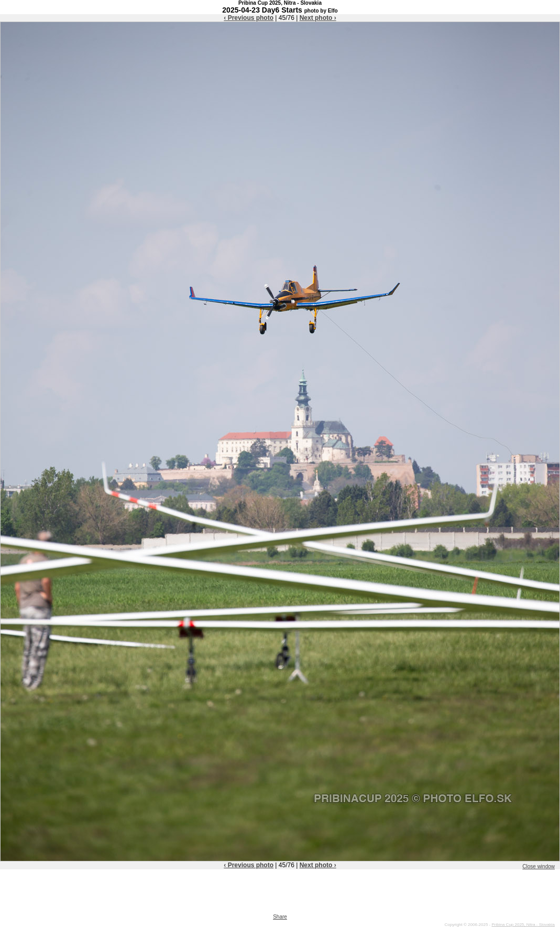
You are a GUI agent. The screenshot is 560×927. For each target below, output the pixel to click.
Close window (539, 866)
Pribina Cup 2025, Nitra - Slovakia (523, 925)
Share (280, 917)
